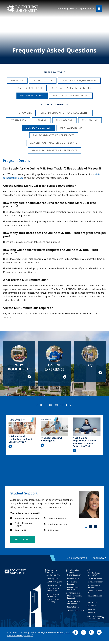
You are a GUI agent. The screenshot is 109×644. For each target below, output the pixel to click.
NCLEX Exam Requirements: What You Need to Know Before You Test (84, 442)
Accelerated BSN (53, 575)
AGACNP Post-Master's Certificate (54, 143)
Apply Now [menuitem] (86, 8)
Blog (88, 599)
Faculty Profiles (73, 607)
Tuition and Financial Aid (96, 592)
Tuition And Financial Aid (71, 95)
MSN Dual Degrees (38, 128)
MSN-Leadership (71, 128)
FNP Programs (52, 578)
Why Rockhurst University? (94, 574)
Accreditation (43, 80)
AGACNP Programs (54, 582)
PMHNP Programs (54, 585)
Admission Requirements (79, 80)
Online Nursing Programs (51, 571)
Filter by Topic (55, 72)
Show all (25, 113)
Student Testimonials (76, 610)
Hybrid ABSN (18, 120)
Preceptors (91, 613)
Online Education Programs (73, 571)
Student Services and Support (74, 602)
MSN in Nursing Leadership (53, 601)
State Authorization (95, 582)
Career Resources (95, 578)
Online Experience (73, 593)
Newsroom (92, 602)
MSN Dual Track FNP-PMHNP (53, 595)
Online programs (76, 558)
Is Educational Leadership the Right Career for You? (20, 439)
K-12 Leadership (74, 578)
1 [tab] (83, 528)
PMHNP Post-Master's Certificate (54, 150)
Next (95, 527)
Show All (17, 80)
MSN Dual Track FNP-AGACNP (53, 590)
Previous (90, 527)
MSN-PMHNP (90, 120)
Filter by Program (54, 105)
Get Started (91, 606)
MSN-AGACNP (65, 120)
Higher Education (74, 575)
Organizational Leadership (73, 588)
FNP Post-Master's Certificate (54, 135)
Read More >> (10, 446)
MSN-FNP (41, 120)
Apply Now (91, 609)
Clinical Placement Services (72, 88)
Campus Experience (30, 88)
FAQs (88, 570)
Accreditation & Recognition (94, 586)
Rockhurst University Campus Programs (95, 617)
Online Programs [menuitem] (65, 8)
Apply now (98, 558)
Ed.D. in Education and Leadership (65, 113)
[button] (23, 539)
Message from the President (75, 597)
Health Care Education (72, 583)
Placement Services (94, 596)
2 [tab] (87, 528)
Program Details (32, 95)
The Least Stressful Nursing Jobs (51, 439)
